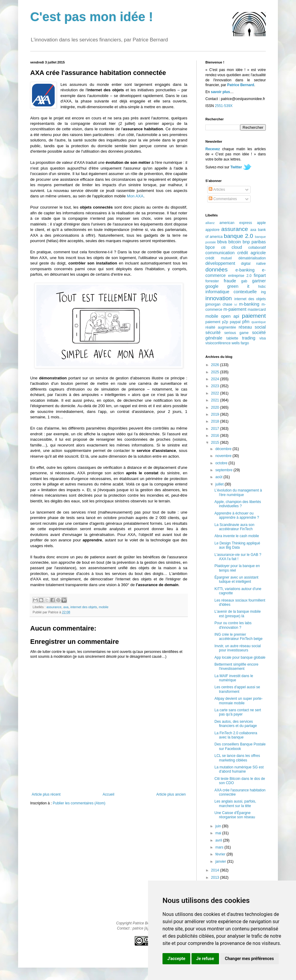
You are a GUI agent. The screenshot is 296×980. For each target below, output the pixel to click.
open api (230, 316)
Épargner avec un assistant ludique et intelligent (236, 579)
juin (219, 826)
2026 (216, 365)
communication (220, 253)
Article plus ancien (171, 794)
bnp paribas (254, 242)
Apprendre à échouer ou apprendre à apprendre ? (237, 515)
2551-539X (224, 106)
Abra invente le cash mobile (237, 536)
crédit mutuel (219, 258)
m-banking (249, 304)
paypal (235, 322)
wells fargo (240, 343)
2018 (216, 421)
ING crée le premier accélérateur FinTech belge (238, 637)
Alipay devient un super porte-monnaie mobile (238, 701)
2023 (216, 386)
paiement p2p (217, 322)
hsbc (262, 287)
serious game (236, 333)
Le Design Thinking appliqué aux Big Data (237, 545)
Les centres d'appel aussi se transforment (237, 689)
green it (238, 286)
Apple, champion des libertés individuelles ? (238, 504)
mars (220, 847)
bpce (210, 247)
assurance (54, 607)
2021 (216, 400)
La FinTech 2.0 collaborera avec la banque (236, 735)
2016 (216, 436)
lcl (236, 305)
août (219, 477)
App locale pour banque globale (240, 657)
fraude (230, 281)
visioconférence (218, 343)
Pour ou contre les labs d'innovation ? (233, 625)
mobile (104, 607)
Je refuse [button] (205, 959)
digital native (253, 264)
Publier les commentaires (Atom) (79, 803)
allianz (210, 223)
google (212, 286)
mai (219, 833)
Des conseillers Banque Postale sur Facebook (240, 746)
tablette (232, 338)
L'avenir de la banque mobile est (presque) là (238, 614)
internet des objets (84, 607)
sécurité (213, 333)
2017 (216, 429)
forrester (212, 281)
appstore (212, 230)
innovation (219, 298)
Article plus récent (46, 794)
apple (261, 223)
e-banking (245, 270)
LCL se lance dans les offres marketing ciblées (237, 758)
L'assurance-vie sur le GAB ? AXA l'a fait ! (238, 557)
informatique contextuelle (231, 292)
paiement (254, 316)
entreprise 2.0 (240, 276)
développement (220, 263)
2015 (216, 443)
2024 (216, 379)
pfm (246, 322)
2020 (216, 407)
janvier (221, 862)
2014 (216, 870)
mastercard (257, 310)
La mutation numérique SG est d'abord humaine (239, 769)
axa (66, 607)
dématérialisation (252, 258)
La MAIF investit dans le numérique (234, 678)
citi (223, 248)
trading (249, 338)
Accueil (109, 794)
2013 (216, 878)
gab (244, 281)
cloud (237, 247)
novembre (224, 456)
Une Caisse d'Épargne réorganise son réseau (235, 815)
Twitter (236, 167)
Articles (217, 190)
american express (236, 223)
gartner (259, 281)
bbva (222, 242)
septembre (224, 470)
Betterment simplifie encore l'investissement (236, 667)
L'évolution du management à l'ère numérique (238, 492)
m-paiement (235, 309)
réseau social (252, 327)
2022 (216, 393)
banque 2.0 (238, 236)
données (217, 269)
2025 (216, 372)
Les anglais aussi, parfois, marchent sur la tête (235, 803)
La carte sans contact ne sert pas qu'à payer (238, 712)
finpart (260, 275)
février (221, 854)
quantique (259, 322)
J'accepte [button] (176, 959)
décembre (224, 449)
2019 (216, 414)
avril (219, 840)
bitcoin (235, 242)
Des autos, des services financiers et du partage (236, 724)
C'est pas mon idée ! (92, 17)
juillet (220, 484)
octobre (222, 463)
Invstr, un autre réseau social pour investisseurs (238, 648)
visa (263, 338)
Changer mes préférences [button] (249, 959)
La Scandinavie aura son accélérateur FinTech (234, 527)
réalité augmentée (221, 327)
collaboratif (257, 248)
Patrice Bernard (241, 85)
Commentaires (223, 199)
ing (263, 292)
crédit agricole (252, 253)
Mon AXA (135, 196)
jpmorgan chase (219, 304)
